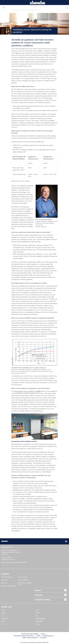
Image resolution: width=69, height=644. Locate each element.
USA (3, 616)
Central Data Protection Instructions (23, 636)
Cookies (38, 636)
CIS (2, 624)
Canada (4, 613)
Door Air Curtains (23, 577)
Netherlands (39, 621)
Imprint (43, 634)
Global (3, 610)
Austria (38, 610)
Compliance (43, 638)
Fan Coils (4, 583)
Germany (38, 613)
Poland (3, 621)
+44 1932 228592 (6, 557)
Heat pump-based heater (8, 586)
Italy (37, 616)
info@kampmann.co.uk (8, 559)
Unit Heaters (5, 580)
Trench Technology (7, 577)
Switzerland (5, 618)
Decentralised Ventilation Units (25, 584)
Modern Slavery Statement (30, 638)
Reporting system (48, 636)
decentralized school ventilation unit (28, 391)
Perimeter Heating (23, 580)
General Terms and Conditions (30, 634)
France (38, 624)
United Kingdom (40, 618)
